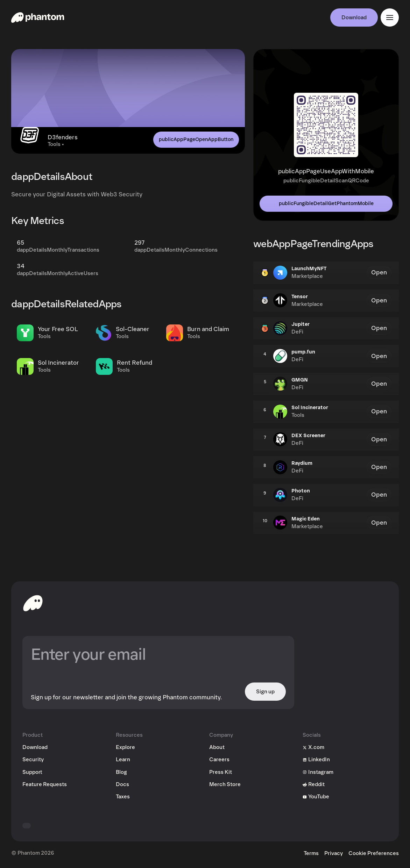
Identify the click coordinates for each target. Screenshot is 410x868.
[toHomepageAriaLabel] (33, 603)
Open (379, 272)
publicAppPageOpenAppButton (196, 139)
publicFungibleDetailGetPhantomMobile (326, 204)
